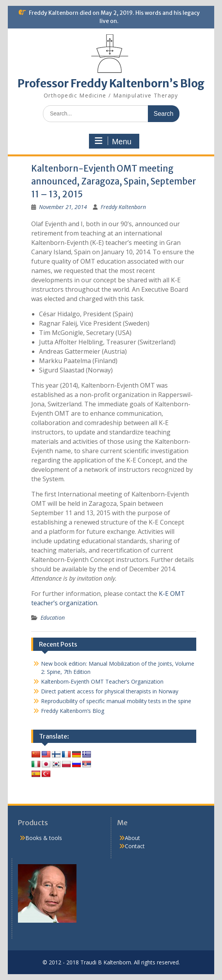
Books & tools (44, 838)
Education (53, 618)
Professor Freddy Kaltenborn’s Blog (111, 83)
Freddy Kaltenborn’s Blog (73, 711)
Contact (135, 846)
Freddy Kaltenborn (123, 207)
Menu (113, 141)
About (132, 838)
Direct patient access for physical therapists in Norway (110, 691)
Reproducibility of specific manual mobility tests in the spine (116, 701)
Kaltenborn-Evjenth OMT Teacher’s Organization (102, 681)
